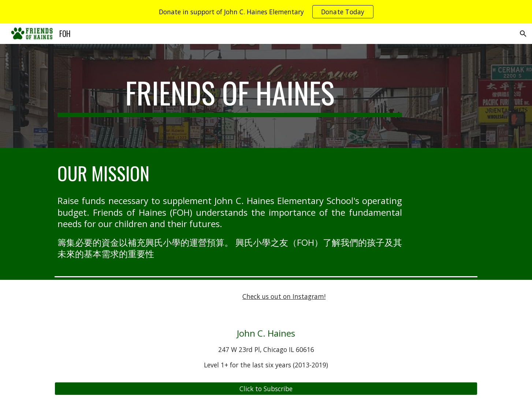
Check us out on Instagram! (284, 296)
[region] (266, 12)
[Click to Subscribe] (266, 389)
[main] (230, 96)
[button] (523, 34)
